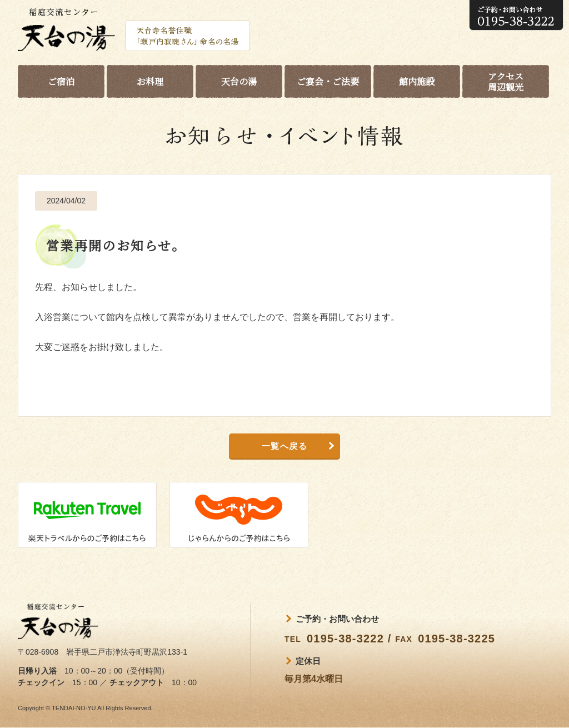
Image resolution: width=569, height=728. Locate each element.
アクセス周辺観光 (506, 82)
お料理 (150, 81)
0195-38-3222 (345, 639)
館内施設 (417, 81)
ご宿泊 (61, 81)
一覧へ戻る (285, 446)
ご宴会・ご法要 (328, 81)
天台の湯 (239, 81)
